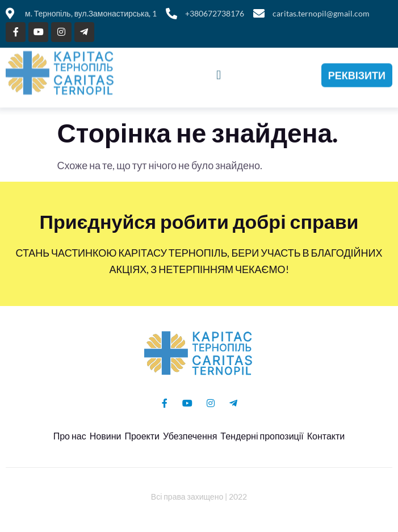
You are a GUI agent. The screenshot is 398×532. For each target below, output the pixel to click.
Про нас (70, 436)
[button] (218, 72)
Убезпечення (190, 436)
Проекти (142, 436)
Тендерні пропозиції (262, 436)
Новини (106, 436)
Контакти (326, 436)
